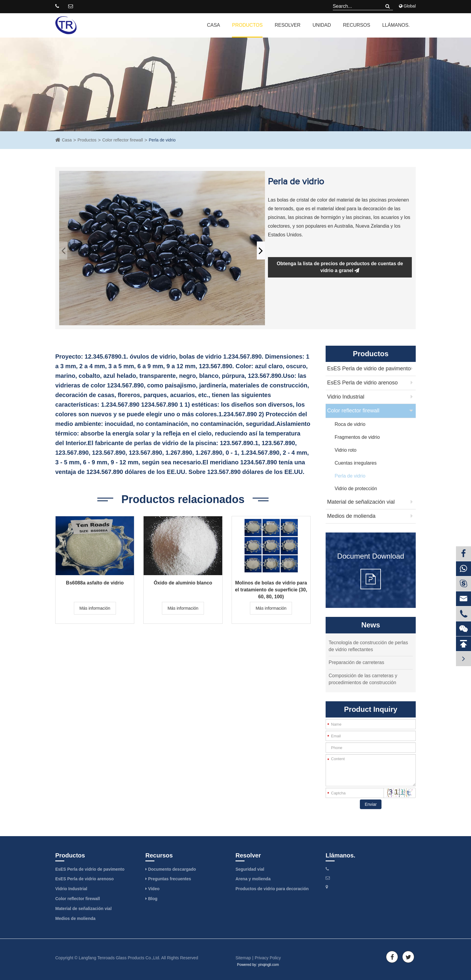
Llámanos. (396, 25)
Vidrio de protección (356, 488)
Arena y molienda (253, 879)
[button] (261, 250)
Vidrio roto (346, 450)
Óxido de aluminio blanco (183, 583)
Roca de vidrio (350, 424)
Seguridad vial (250, 869)
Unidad (322, 25)
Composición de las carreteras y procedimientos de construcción (363, 679)
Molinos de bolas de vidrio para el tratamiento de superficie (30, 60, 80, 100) (271, 587)
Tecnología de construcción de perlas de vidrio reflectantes (368, 646)
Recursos (357, 25)
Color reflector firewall (122, 140)
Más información (95, 608)
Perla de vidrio (162, 140)
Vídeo (152, 889)
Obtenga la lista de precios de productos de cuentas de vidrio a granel (340, 267)
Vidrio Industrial (346, 397)
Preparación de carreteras (356, 662)
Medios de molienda (351, 516)
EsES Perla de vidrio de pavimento (369, 369)
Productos (247, 25)
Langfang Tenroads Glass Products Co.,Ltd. (119, 958)
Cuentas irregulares (356, 463)
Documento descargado (171, 869)
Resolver (287, 25)
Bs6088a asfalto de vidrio (95, 583)
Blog (151, 899)
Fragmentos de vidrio (357, 437)
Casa (214, 25)
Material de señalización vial (361, 502)
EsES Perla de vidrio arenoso (362, 383)
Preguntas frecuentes (168, 879)
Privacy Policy (268, 958)
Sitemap (243, 958)
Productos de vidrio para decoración (272, 889)
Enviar (371, 804)
